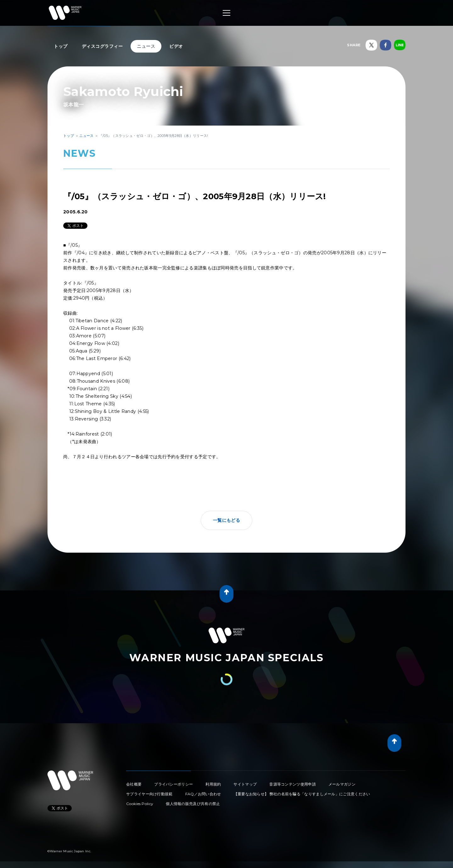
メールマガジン (342, 784)
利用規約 (213, 784)
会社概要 (134, 784)
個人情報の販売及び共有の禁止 (193, 804)
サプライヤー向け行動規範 (149, 794)
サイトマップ (245, 784)
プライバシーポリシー (173, 784)
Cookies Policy (140, 804)
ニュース (146, 46)
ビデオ (176, 46)
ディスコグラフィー (102, 46)
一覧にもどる (226, 520)
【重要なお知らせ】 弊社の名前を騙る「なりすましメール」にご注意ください (302, 794)
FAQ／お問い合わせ (203, 794)
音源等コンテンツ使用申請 (293, 784)
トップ (61, 46)
